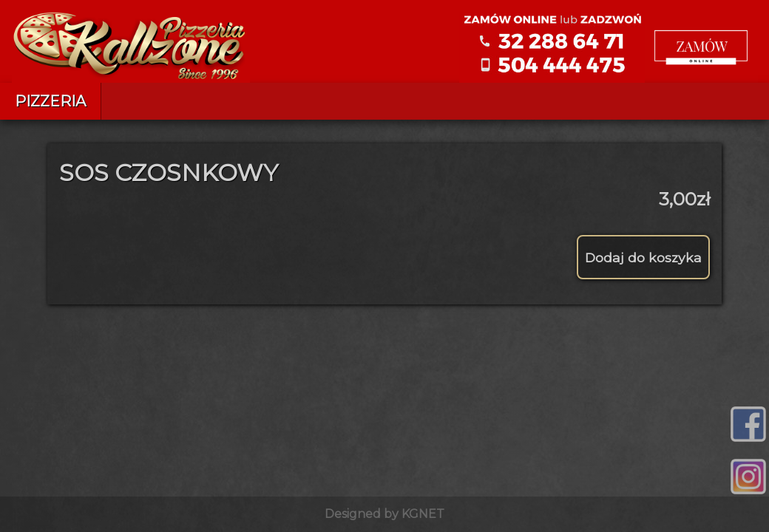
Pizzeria (50, 101)
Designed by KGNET (384, 514)
